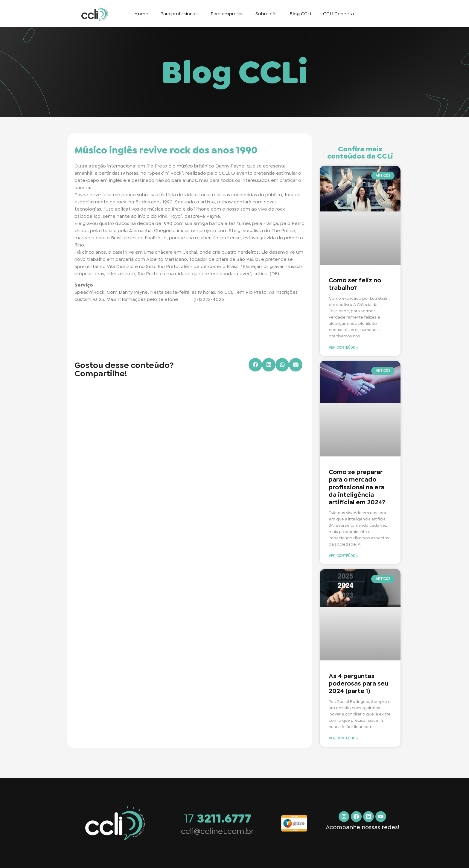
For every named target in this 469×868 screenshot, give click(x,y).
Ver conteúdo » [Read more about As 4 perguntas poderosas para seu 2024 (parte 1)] (343, 738)
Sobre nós (267, 14)
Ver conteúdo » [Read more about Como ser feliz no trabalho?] (343, 348)
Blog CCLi (300, 14)
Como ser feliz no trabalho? (355, 284)
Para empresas (227, 14)
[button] (255, 365)
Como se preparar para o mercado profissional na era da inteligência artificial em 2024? (357, 487)
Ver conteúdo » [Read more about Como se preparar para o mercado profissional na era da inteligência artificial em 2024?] (343, 556)
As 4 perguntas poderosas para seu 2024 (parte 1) (358, 683)
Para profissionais (179, 14)
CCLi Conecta (338, 14)
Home (141, 14)
